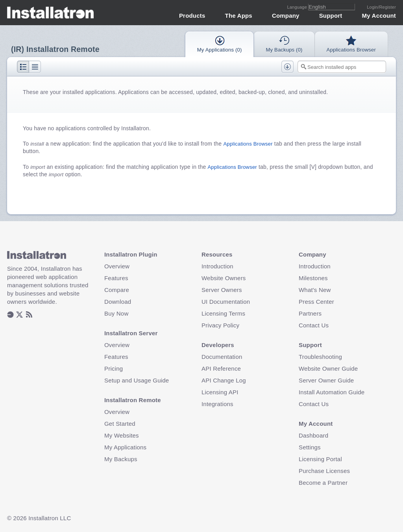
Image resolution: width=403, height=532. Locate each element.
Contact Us (314, 325)
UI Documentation (226, 302)
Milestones (313, 278)
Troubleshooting (320, 357)
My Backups (121, 459)
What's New (315, 290)
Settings (310, 447)
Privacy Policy (220, 325)
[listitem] (10, 315)
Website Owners (224, 278)
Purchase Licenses (324, 471)
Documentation (222, 357)
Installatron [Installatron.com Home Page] (51, 13)
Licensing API (220, 392)
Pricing (114, 369)
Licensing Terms (223, 313)
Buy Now (116, 313)
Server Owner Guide (326, 380)
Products (192, 16)
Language (298, 7)
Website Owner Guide (328, 369)
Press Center (316, 302)
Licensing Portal (320, 459)
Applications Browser (248, 144)
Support (331, 16)
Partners (310, 313)
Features (116, 278)
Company (286, 16)
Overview (117, 266)
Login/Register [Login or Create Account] (381, 7)
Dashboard (313, 435)
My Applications (125, 447)
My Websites (122, 435)
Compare (117, 290)
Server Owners (222, 290)
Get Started (120, 424)
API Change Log (224, 380)
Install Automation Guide (332, 392)
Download (118, 302)
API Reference (221, 369)
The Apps (239, 16)
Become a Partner (323, 483)
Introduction (217, 266)
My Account (379, 16)
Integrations (217, 404)
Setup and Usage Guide (137, 380)
